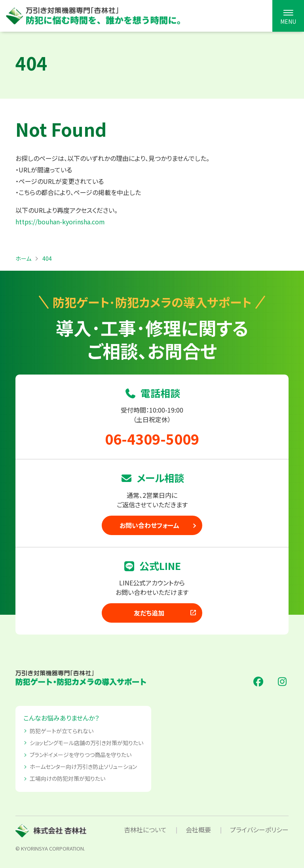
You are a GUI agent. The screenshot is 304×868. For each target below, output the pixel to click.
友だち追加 (165, 613)
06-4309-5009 (152, 439)
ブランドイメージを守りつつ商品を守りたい (81, 755)
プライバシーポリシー (259, 830)
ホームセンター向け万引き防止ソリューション (83, 767)
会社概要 (198, 830)
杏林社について (145, 830)
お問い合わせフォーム (149, 525)
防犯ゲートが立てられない (62, 731)
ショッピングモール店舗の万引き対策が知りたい (86, 743)
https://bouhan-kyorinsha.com (60, 222)
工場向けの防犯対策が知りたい (67, 778)
